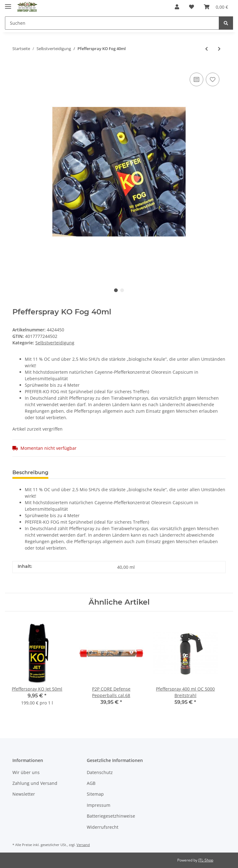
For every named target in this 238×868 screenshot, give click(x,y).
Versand (83, 845)
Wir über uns (26, 772)
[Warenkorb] (216, 7)
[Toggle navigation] (8, 4)
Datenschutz (100, 772)
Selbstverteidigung (55, 343)
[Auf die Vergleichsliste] (196, 79)
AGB (91, 783)
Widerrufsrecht (103, 827)
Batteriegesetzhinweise (111, 816)
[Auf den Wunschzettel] (213, 79)
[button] (177, 7)
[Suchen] (112, 23)
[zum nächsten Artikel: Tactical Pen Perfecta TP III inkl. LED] (219, 49)
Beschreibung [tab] (30, 472)
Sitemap (95, 794)
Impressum (99, 805)
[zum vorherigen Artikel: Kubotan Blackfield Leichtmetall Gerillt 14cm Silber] (207, 49)
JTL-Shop (206, 860)
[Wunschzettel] (192, 7)
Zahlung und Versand (35, 783)
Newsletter (24, 794)
